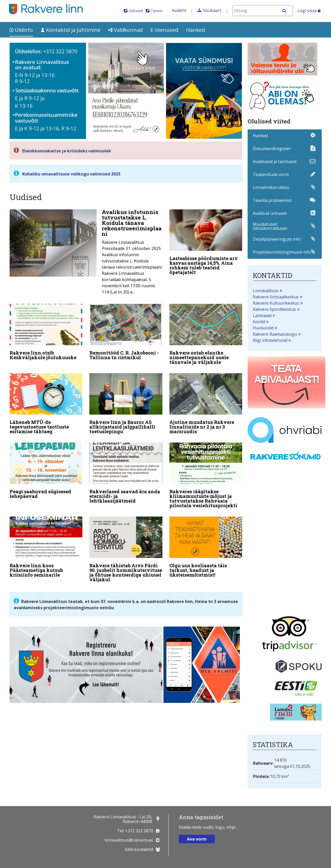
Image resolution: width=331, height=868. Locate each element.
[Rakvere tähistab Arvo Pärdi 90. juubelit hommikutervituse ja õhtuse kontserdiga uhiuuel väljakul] (126, 550)
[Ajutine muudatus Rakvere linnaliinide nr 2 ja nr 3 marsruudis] (206, 405)
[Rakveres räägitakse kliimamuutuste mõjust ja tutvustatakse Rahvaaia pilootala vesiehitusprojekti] (206, 476)
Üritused (136, 11)
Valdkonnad (125, 30)
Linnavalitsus (266, 291)
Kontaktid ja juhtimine (71, 30)
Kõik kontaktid (139, 849)
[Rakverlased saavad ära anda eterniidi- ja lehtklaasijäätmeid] (126, 474)
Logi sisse (309, 11)
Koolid (259, 322)
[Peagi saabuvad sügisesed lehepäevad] (46, 472)
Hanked (195, 30)
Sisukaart (212, 10)
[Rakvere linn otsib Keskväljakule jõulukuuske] (46, 333)
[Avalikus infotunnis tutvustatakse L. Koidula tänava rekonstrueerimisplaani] (86, 253)
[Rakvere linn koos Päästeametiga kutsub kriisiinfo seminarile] (46, 548)
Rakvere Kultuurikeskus (276, 303)
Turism (157, 11)
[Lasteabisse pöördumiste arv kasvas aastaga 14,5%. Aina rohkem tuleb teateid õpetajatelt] (206, 243)
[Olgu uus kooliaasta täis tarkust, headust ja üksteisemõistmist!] (206, 548)
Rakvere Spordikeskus (274, 309)
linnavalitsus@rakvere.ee (129, 840)
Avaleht (179, 10)
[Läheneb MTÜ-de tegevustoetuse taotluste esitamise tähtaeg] (46, 405)
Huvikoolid (263, 328)
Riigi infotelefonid (270, 340)
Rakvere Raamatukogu (275, 334)
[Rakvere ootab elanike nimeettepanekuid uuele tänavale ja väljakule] (206, 335)
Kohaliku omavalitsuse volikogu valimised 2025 (71, 174)
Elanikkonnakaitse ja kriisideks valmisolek (67, 151)
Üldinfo (21, 30)
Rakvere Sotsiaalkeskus (276, 297)
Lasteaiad (262, 315)
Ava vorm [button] (197, 839)
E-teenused (164, 30)
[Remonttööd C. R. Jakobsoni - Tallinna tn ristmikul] (126, 333)
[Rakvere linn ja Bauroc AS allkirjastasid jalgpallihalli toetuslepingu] (126, 405)
